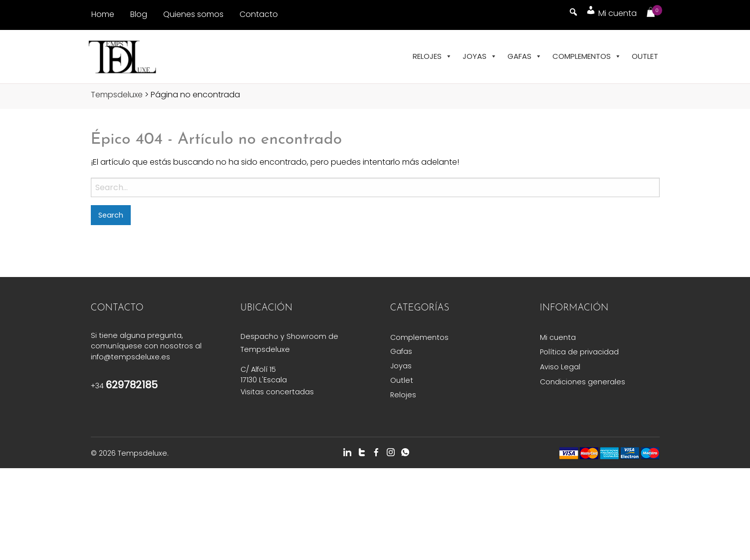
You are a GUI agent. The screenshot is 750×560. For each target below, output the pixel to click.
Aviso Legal (560, 367)
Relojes (432, 56)
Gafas (525, 56)
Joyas (480, 56)
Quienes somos (193, 14)
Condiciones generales (583, 382)
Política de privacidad (579, 352)
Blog (139, 14)
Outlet (645, 56)
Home (103, 14)
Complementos (587, 56)
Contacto (259, 14)
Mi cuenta (558, 337)
